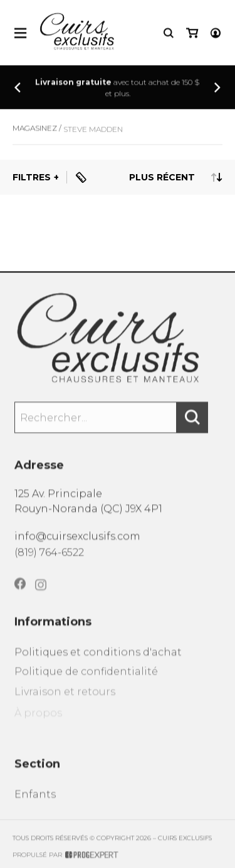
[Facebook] (20, 594)
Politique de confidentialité (86, 682)
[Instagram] (41, 596)
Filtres (32, 177)
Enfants (35, 803)
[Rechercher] (192, 424)
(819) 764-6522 (49, 559)
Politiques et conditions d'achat (98, 661)
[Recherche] (169, 34)
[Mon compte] (216, 34)
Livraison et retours (65, 703)
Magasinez (35, 133)
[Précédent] (18, 89)
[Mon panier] (192, 34)
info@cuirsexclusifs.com (77, 541)
